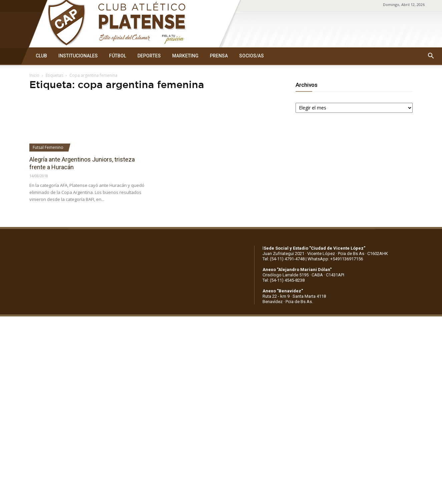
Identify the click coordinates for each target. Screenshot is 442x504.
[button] (431, 56)
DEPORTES (149, 56)
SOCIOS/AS (252, 56)
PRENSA (219, 56)
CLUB (41, 56)
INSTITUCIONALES (78, 56)
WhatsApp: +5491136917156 (335, 259)
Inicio (34, 75)
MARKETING (185, 56)
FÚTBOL (118, 56)
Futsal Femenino (48, 147)
